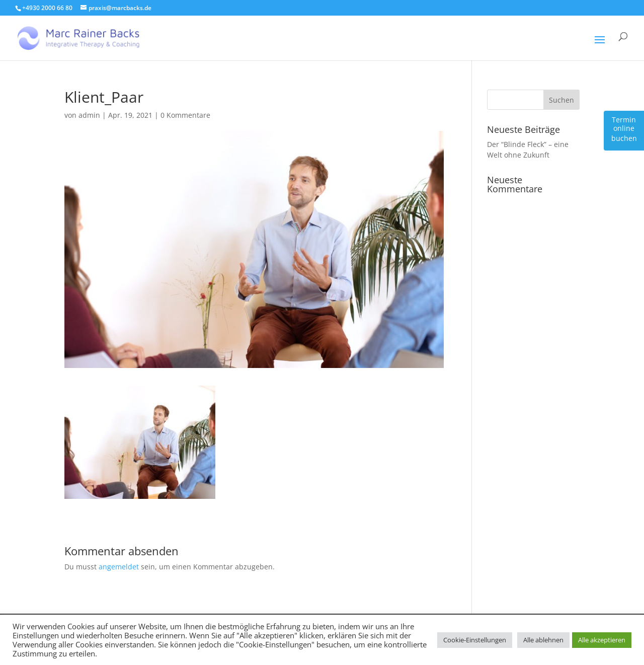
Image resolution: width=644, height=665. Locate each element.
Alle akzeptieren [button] (602, 640)
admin (89, 115)
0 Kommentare (185, 115)
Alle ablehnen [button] (543, 640)
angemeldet (119, 567)
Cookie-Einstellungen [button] (475, 640)
